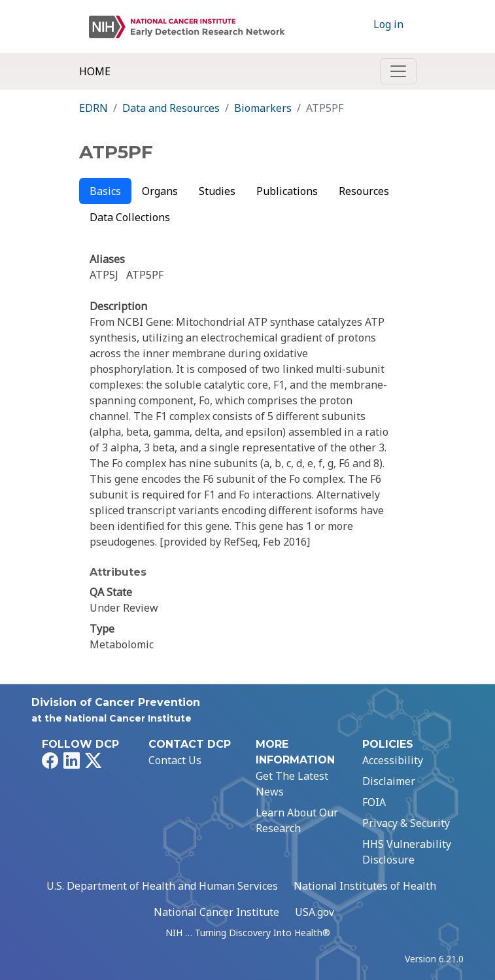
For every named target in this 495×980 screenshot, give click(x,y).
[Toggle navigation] (398, 71)
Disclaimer (389, 781)
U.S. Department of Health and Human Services (162, 886)
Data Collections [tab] (130, 217)
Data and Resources (171, 108)
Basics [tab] (105, 191)
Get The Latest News (292, 784)
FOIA (374, 802)
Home (95, 71)
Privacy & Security (406, 823)
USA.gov (315, 912)
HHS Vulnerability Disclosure (407, 852)
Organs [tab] (160, 191)
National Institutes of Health (365, 886)
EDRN (94, 108)
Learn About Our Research (297, 820)
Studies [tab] (217, 191)
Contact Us (175, 760)
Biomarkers (263, 108)
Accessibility (393, 760)
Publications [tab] (287, 191)
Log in (388, 24)
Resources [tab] (364, 191)
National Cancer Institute (216, 912)
